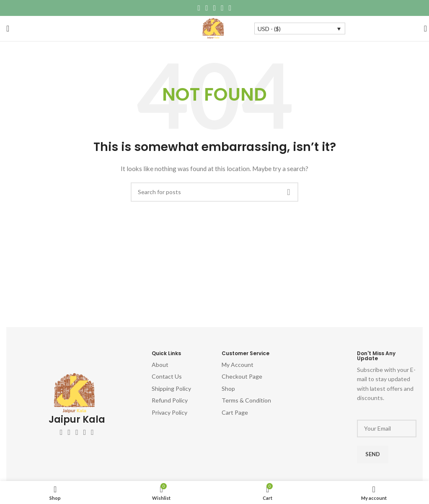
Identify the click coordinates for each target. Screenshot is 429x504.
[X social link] (207, 8)
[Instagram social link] (77, 432)
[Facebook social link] (199, 8)
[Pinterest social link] (215, 8)
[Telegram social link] (230, 8)
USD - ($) (269, 29)
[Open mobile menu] (8, 29)
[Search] (423, 29)
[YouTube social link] (85, 432)
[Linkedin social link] (222, 8)
